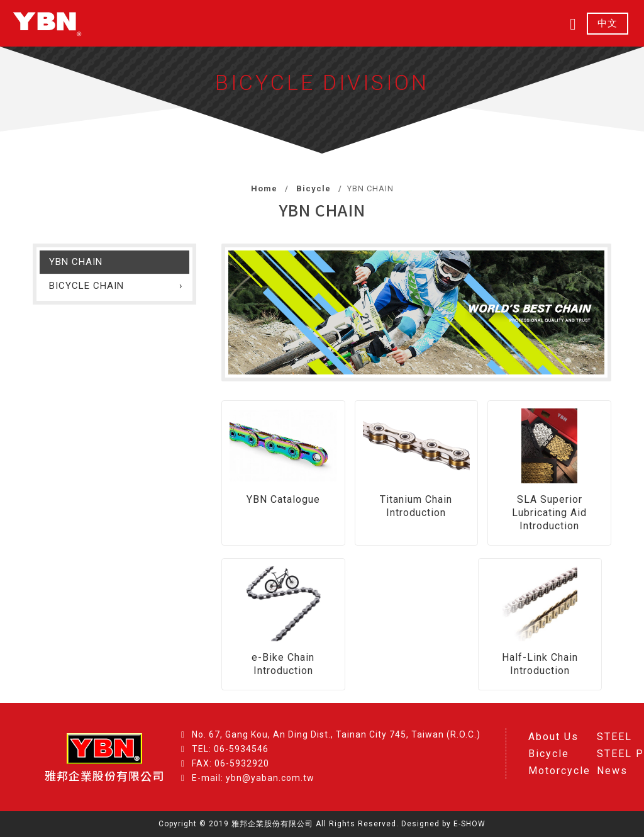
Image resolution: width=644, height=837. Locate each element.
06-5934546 (241, 749)
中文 (608, 24)
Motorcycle (559, 771)
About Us (553, 737)
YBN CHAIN (76, 262)
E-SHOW (469, 824)
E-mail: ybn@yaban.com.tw (253, 778)
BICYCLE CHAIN (86, 286)
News (612, 771)
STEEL (614, 737)
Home (264, 188)
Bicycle (312, 188)
